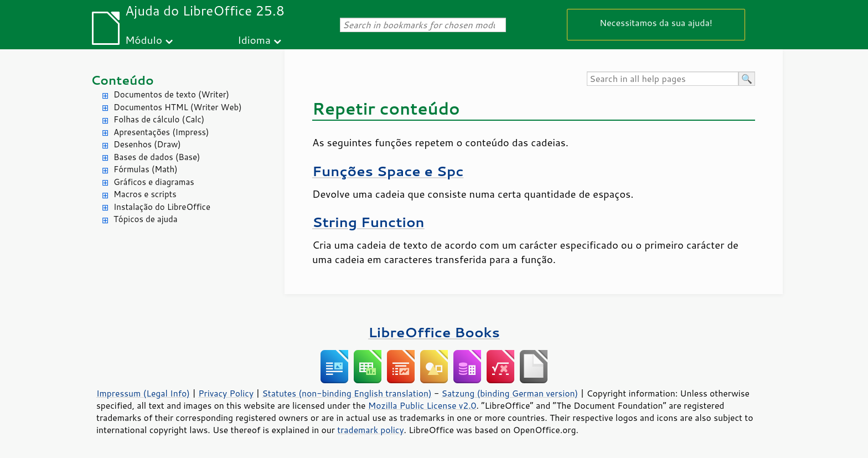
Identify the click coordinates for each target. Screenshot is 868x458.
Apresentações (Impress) (161, 132)
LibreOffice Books (434, 332)
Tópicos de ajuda (146, 219)
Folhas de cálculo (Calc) (159, 119)
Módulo (144, 40)
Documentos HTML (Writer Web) (178, 107)
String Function (368, 222)
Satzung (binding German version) (510, 393)
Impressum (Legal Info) (143, 393)
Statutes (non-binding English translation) (347, 393)
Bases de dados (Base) (157, 157)
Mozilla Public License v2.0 (422, 405)
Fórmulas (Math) (146, 169)
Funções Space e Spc (388, 171)
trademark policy (370, 430)
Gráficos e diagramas (154, 182)
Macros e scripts (145, 194)
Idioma (254, 40)
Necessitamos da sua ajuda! (656, 22)
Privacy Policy (226, 393)
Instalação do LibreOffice (162, 207)
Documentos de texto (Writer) (171, 94)
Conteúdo (122, 80)
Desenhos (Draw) (147, 144)
